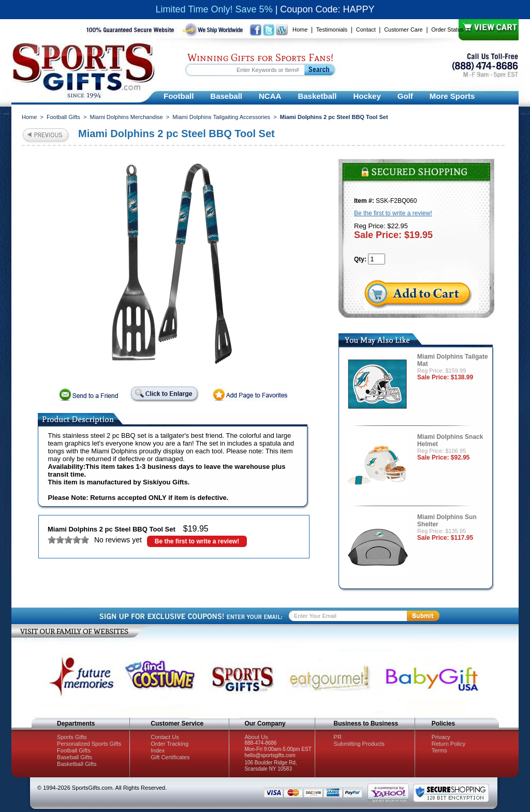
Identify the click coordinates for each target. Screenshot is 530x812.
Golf (405, 96)
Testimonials (332, 29)
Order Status (447, 29)
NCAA (270, 96)
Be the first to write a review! (197, 541)
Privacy (441, 737)
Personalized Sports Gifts (89, 744)
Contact (366, 29)
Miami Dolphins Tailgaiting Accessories (221, 117)
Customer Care (403, 29)
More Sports (452, 96)
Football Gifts (63, 117)
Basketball (317, 96)
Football (179, 96)
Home (300, 29)
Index (158, 750)
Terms (439, 750)
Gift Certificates (170, 757)
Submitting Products (359, 744)
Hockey (367, 96)
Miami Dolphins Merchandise (126, 117)
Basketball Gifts (77, 764)
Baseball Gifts (75, 757)
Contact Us (165, 737)
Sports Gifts (72, 737)
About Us (256, 737)
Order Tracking (170, 744)
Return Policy (448, 744)
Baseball (226, 96)
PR (338, 737)
